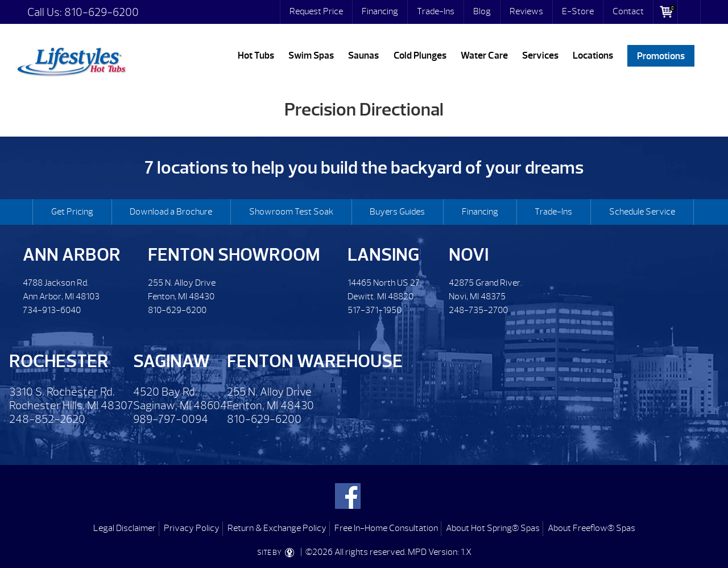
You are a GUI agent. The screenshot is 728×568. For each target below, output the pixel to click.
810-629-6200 (102, 12)
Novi (469, 255)
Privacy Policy (192, 528)
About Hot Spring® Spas (493, 528)
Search (689, 12)
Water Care (484, 55)
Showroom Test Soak (291, 212)
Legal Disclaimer (125, 528)
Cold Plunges (420, 55)
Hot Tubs (256, 55)
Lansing (383, 255)
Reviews (526, 11)
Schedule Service (642, 212)
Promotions (661, 55)
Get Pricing (72, 212)
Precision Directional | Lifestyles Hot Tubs (71, 60)
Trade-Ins (436, 11)
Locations (593, 55)
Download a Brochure (171, 212)
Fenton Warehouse (315, 361)
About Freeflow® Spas (591, 528)
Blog (482, 11)
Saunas (363, 55)
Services (540, 55)
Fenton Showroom (234, 255)
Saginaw (171, 361)
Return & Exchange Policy (277, 528)
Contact (628, 11)
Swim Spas (311, 55)
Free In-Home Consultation (386, 528)
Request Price (316, 11)
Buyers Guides (397, 212)
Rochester (59, 361)
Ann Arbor (72, 255)
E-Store (578, 11)
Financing (380, 11)
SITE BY (278, 553)
